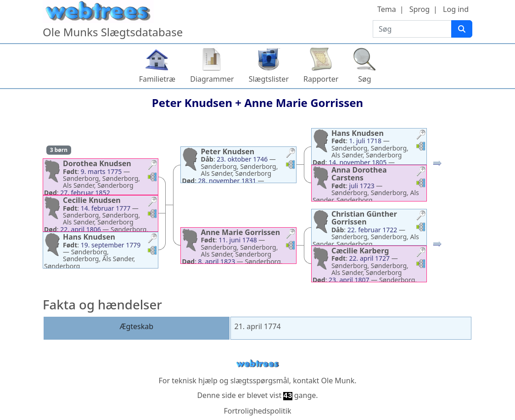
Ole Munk (338, 381)
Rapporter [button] (321, 79)
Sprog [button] (420, 9)
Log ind (456, 9)
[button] (152, 166)
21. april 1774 (258, 326)
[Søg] (462, 29)
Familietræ (157, 79)
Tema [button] (387, 9)
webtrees (257, 364)
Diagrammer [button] (212, 79)
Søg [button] (364, 79)
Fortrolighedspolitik (257, 411)
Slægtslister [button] (269, 79)
